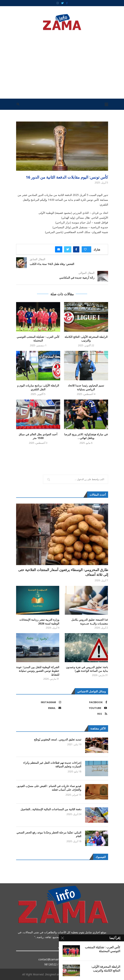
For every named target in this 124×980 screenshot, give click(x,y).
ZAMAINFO (85, 974)
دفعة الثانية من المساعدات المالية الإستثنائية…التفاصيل (51, 809)
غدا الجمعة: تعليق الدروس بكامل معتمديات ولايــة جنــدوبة (90, 622)
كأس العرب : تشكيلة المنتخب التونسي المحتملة (38, 339)
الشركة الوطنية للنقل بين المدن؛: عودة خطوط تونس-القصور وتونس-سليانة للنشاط (38, 671)
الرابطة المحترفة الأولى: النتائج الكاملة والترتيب (86, 339)
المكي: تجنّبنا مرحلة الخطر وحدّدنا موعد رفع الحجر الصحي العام (49, 834)
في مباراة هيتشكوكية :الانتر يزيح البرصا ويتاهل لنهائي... (86, 436)
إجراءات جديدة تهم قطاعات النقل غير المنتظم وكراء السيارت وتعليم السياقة (52, 765)
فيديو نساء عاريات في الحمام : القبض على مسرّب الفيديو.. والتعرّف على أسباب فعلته (49, 788)
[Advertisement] (62, 63)
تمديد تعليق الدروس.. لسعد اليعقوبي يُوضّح (58, 739)
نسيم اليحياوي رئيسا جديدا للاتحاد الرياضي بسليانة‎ (86, 387)
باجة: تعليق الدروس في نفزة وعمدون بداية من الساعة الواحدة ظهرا (87, 669)
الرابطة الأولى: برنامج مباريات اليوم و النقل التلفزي (38, 387)
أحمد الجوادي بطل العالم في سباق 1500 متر (38, 436)
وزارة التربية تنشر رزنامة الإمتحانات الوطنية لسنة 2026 (39, 622)
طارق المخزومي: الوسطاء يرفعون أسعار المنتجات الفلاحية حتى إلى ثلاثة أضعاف (63, 572)
